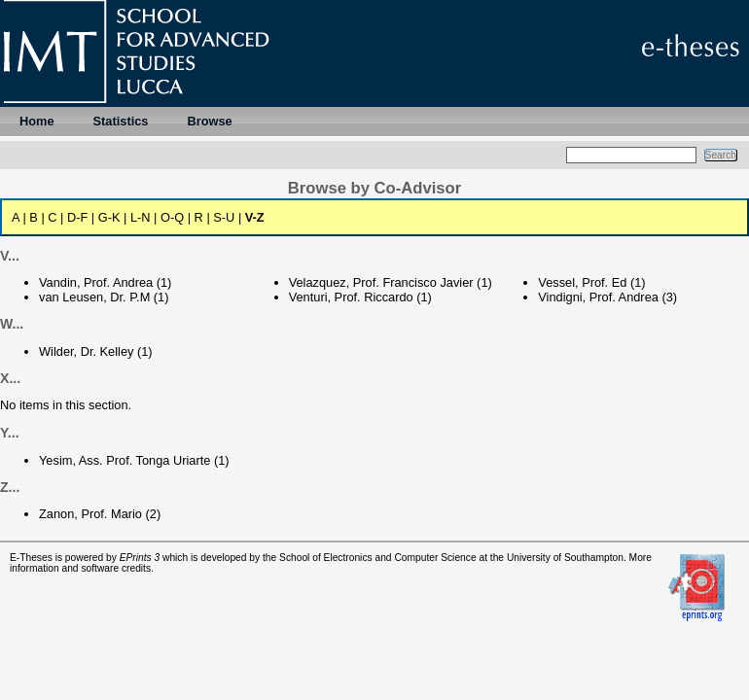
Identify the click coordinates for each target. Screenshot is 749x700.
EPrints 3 (140, 558)
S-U (224, 217)
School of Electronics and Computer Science (378, 558)
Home (37, 121)
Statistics (121, 121)
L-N (141, 217)
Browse (209, 121)
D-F (77, 217)
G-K (109, 217)
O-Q (172, 217)
